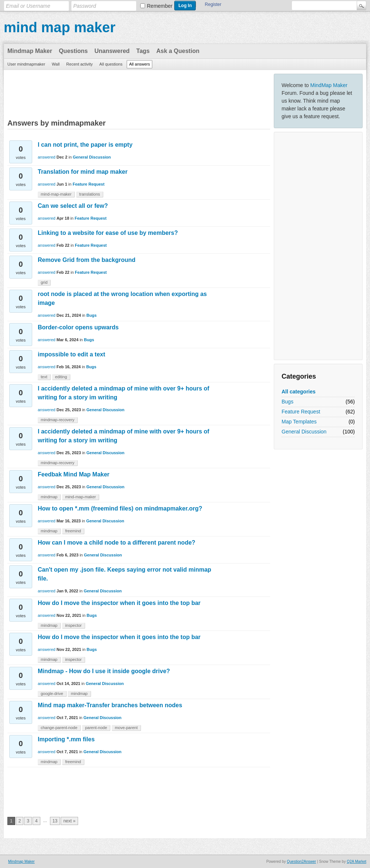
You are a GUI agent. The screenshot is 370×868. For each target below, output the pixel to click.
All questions (111, 64)
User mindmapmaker (26, 64)
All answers (139, 64)
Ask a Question (178, 51)
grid (44, 282)
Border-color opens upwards (78, 327)
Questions (73, 51)
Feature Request (301, 412)
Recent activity (80, 64)
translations (90, 194)
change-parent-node (59, 728)
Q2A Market (356, 862)
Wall (56, 64)
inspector (73, 625)
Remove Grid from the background (87, 260)
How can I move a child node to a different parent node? (117, 543)
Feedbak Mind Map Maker (74, 474)
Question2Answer (301, 862)
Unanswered (112, 51)
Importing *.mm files (66, 739)
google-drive (52, 694)
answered (47, 157)
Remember (160, 6)
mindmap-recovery (58, 420)
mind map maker (60, 27)
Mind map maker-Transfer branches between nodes (110, 705)
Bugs (287, 402)
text (44, 377)
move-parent (126, 728)
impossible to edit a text (71, 354)
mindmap (49, 497)
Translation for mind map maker (83, 172)
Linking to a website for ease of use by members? (108, 233)
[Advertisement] (318, 246)
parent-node (96, 728)
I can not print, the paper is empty (85, 145)
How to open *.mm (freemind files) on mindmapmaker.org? (120, 508)
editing (61, 377)
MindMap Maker (329, 85)
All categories (299, 392)
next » (69, 821)
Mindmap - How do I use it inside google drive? (104, 671)
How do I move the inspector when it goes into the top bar (119, 603)
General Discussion (304, 432)
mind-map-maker (56, 194)
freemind (73, 531)
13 (55, 821)
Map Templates (299, 422)
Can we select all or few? (73, 206)
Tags (143, 51)
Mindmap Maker (30, 51)
